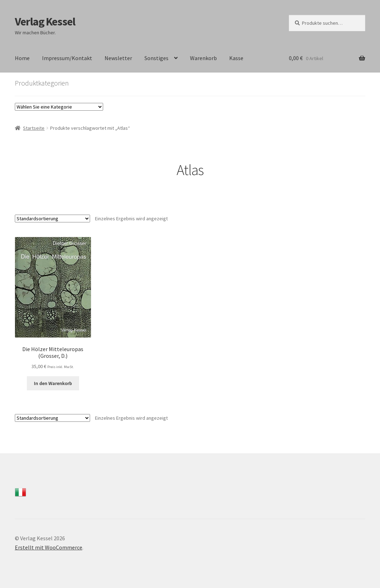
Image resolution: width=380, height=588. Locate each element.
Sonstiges (156, 58)
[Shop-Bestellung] (52, 219)
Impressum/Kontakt (67, 58)
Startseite (34, 128)
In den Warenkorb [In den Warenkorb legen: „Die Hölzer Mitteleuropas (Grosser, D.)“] (53, 383)
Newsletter (118, 58)
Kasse (236, 58)
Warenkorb (203, 58)
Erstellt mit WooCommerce (49, 547)
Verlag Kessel (45, 22)
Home (22, 58)
